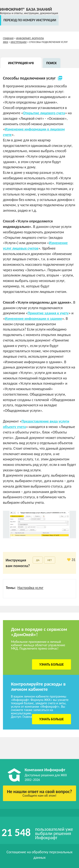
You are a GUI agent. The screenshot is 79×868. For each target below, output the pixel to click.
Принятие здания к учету (48, 313)
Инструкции (18, 42)
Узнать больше (52, 664)
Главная (8, 38)
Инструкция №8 (21, 63)
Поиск (52, 63)
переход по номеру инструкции (30, 20)
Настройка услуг (30, 588)
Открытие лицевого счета (44, 113)
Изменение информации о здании (33, 319)
